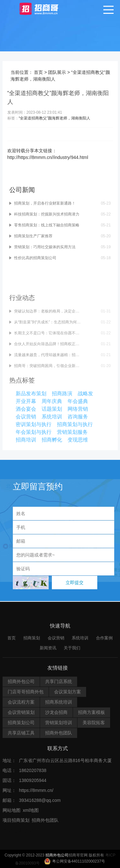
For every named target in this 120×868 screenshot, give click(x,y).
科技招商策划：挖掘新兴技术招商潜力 (47, 187)
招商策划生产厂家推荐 (34, 209)
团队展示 (58, 72)
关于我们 (72, 845)
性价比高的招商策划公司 (36, 231)
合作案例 (104, 835)
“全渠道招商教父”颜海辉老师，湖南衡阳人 (55, 118)
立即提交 (75, 583)
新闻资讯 (48, 845)
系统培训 (80, 835)
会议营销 (56, 835)
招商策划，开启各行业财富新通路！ (45, 176)
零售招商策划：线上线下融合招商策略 (47, 198)
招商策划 (32, 835)
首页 (39, 72)
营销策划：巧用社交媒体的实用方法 (45, 220)
